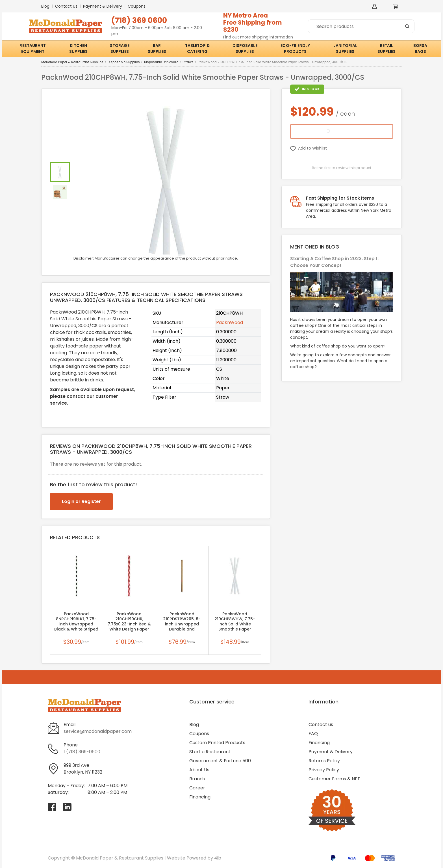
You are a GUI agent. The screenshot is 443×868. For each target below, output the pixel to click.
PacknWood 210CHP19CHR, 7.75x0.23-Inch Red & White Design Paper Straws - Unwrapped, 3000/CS (129, 624)
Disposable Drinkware (161, 62)
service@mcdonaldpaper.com (98, 731)
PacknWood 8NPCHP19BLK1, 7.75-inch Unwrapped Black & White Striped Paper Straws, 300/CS (76, 624)
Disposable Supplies (124, 62)
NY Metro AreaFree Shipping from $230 (253, 22)
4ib (218, 858)
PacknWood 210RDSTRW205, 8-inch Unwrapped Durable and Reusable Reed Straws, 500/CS (182, 624)
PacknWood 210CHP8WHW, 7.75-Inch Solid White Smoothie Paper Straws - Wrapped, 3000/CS (235, 624)
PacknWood (230, 322)
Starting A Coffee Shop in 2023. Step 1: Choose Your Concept (334, 262)
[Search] (361, 26)
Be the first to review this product (342, 168)
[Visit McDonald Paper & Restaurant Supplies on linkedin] (67, 807)
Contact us (66, 6)
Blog (45, 6)
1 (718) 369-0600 (82, 752)
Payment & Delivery (103, 6)
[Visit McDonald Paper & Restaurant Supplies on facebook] (52, 807)
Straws (188, 62)
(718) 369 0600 (139, 20)
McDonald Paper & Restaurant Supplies (72, 62)
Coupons (137, 6)
